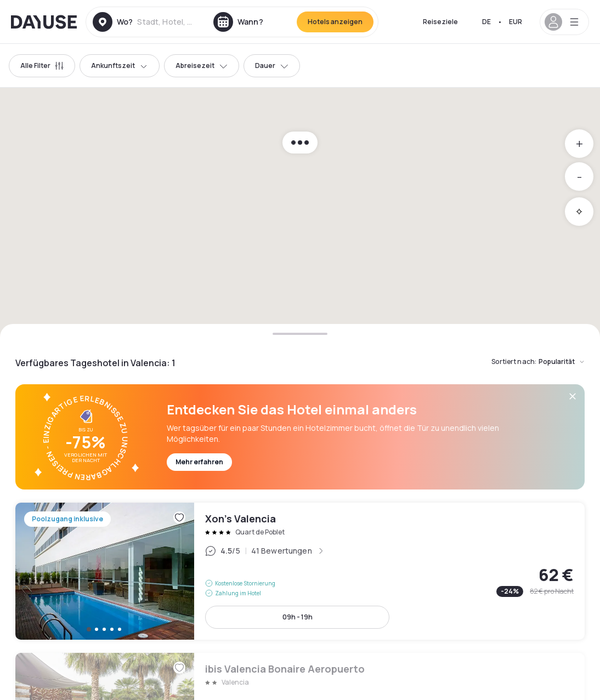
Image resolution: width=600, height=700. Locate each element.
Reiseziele (440, 22)
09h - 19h (298, 617)
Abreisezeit (202, 66)
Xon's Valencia (300, 571)
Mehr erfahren (199, 462)
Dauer (272, 66)
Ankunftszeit (120, 66)
